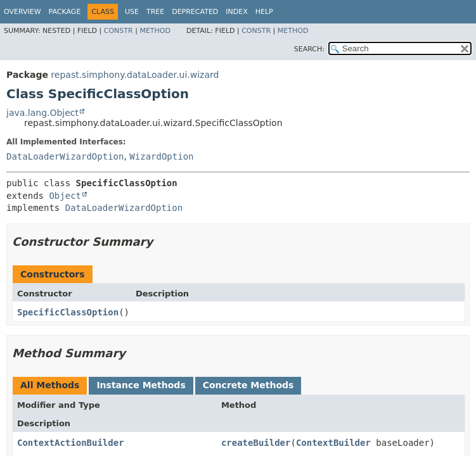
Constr (119, 31)
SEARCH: (309, 49)
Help (264, 12)
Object (65, 196)
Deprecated (195, 12)
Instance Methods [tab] (141, 385)
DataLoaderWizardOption (65, 156)
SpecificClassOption (68, 312)
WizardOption (161, 156)
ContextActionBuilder (71, 443)
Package (65, 12)
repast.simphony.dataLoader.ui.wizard (135, 75)
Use (132, 12)
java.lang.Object (42, 113)
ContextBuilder (333, 443)
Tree (155, 12)
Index (236, 12)
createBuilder (256, 443)
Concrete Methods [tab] (248, 385)
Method (155, 31)
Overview (23, 12)
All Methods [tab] (50, 385)
